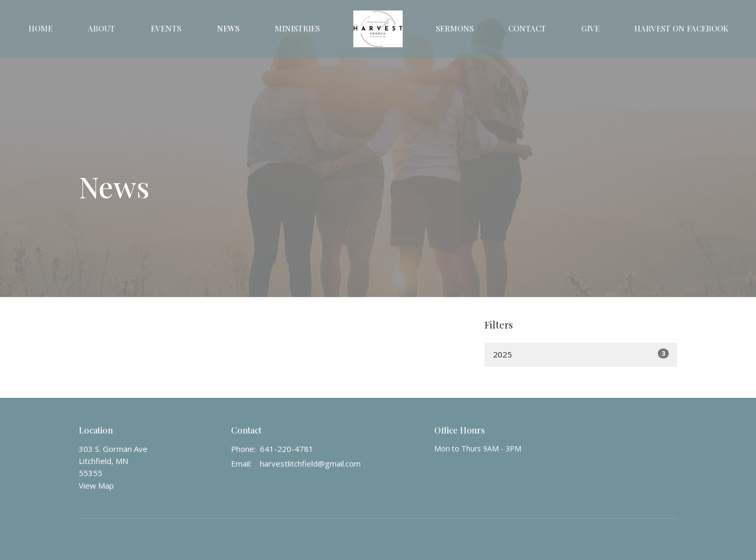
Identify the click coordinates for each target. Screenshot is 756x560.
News (228, 28)
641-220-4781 (287, 449)
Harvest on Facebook (681, 28)
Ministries (297, 28)
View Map (96, 485)
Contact (527, 28)
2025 (581, 354)
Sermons (455, 28)
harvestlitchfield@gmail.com (310, 463)
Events (166, 28)
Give (590, 28)
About (101, 28)
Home (40, 28)
